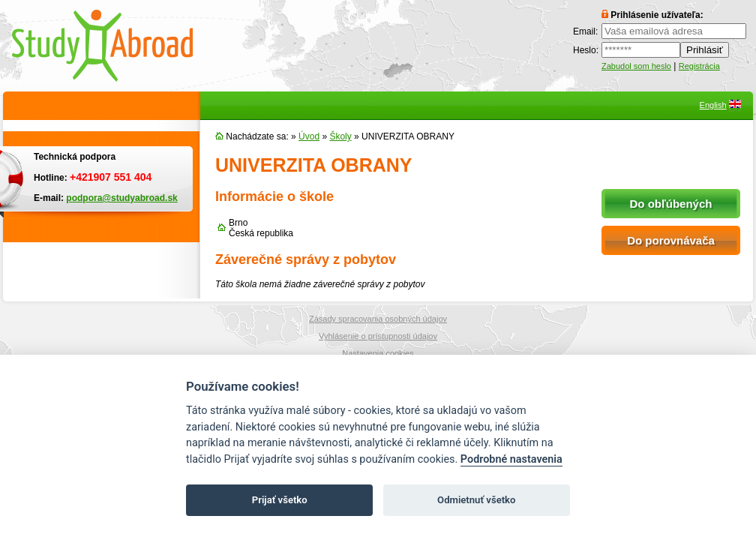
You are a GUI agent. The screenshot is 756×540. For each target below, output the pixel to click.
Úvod (309, 136)
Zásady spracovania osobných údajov (378, 319)
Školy (340, 136)
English (713, 105)
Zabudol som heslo (636, 66)
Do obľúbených (671, 204)
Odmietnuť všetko (476, 500)
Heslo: (586, 50)
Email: (585, 31)
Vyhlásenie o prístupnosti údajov (378, 336)
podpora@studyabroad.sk (121, 198)
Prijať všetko (280, 500)
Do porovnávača (671, 240)
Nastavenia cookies (378, 353)
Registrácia (699, 66)
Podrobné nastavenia (511, 459)
